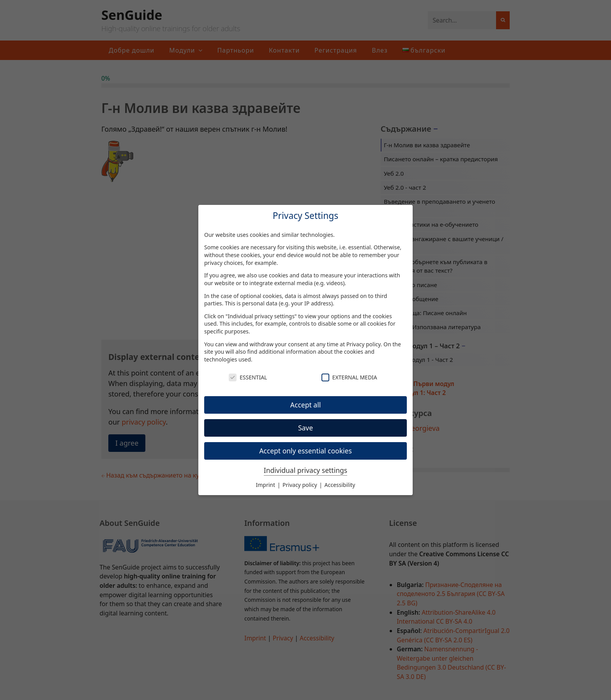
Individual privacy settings (305, 470)
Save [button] (305, 428)
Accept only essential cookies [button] (305, 451)
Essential (248, 377)
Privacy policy (364, 344)
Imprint (266, 485)
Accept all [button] (305, 405)
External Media (349, 377)
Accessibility (340, 485)
